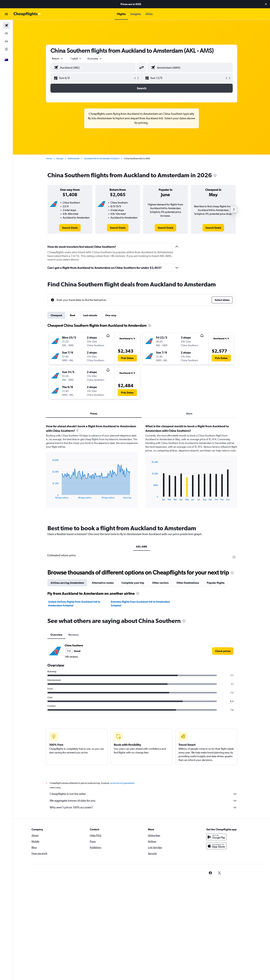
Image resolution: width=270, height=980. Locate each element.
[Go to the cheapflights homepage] (27, 14)
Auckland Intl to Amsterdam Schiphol (102, 158)
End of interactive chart (51, 496)
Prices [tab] (94, 414)
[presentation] (215, 175)
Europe (60, 158)
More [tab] (189, 414)
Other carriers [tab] (160, 583)
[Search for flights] (6, 26)
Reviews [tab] (73, 635)
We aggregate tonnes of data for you (143, 801)
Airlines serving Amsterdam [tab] (67, 583)
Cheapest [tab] (56, 315)
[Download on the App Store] (216, 846)
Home (49, 158)
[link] (70, 228)
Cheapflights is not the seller (143, 794)
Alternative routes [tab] (103, 583)
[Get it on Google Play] (216, 837)
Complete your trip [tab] (133, 583)
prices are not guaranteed (122, 783)
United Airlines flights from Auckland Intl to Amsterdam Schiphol (74, 604)
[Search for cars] (6, 41)
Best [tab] (73, 315)
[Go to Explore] (6, 49)
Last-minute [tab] (90, 315)
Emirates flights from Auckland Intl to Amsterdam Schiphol (140, 604)
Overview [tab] (56, 635)
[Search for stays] (6, 33)
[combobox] (58, 59)
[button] (266, 4)
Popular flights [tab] (216, 583)
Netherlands (74, 158)
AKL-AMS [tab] (142, 547)
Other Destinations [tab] (188, 583)
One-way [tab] (111, 315)
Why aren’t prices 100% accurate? (143, 807)
